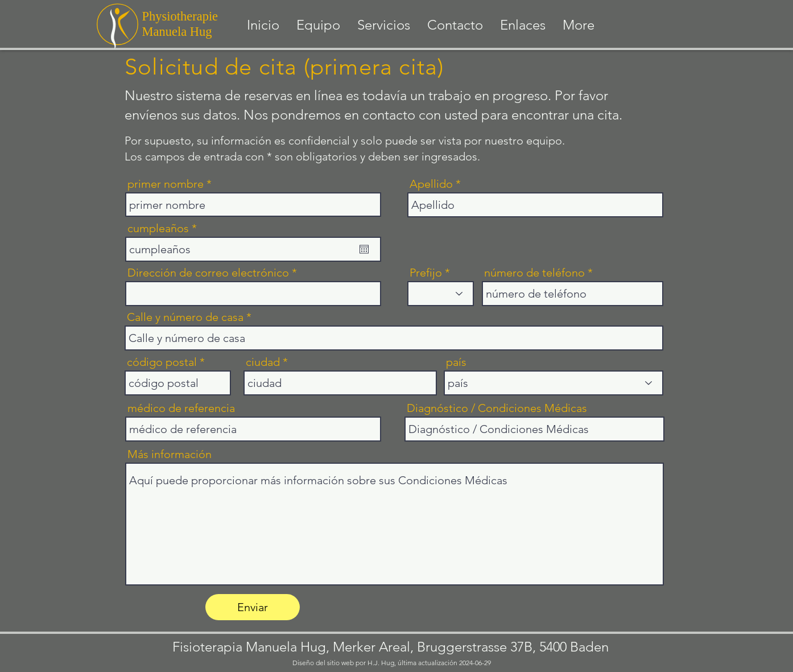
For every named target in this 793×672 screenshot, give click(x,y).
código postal (162, 362)
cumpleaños (165, 228)
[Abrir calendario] (364, 249)
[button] (384, 25)
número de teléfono (534, 273)
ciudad (263, 362)
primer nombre (166, 184)
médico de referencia (181, 408)
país (456, 362)
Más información (170, 454)
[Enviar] (253, 607)
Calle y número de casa (185, 317)
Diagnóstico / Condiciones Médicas (497, 408)
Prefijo (426, 273)
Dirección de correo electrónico (208, 273)
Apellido (431, 184)
